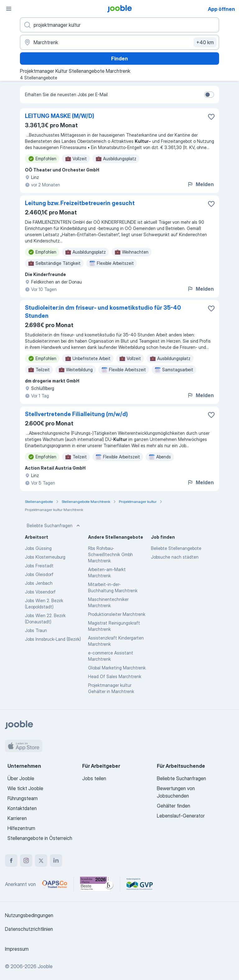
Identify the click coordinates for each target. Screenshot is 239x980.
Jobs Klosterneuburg (45, 557)
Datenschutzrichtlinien (29, 929)
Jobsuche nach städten (175, 557)
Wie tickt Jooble (25, 788)
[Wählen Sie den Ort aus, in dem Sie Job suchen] (119, 42)
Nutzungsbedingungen (29, 915)
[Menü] (9, 9)
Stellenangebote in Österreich (40, 838)
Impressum (17, 949)
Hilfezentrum (21, 828)
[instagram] (26, 860)
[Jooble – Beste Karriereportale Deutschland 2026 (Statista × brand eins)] (97, 884)
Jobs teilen (94, 778)
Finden (119, 59)
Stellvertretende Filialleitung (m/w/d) (76, 414)
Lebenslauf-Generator (181, 816)
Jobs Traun (36, 630)
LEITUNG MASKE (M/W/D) (60, 116)
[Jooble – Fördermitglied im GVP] (140, 884)
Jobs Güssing (38, 548)
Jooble (45, 966)
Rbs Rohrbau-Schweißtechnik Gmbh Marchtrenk (110, 554)
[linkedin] (56, 860)
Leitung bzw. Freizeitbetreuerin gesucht (80, 203)
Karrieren (17, 818)
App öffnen (221, 9)
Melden (200, 184)
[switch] (209, 95)
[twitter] (41, 860)
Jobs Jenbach (39, 583)
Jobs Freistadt (39, 566)
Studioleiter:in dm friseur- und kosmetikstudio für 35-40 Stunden (103, 312)
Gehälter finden (173, 806)
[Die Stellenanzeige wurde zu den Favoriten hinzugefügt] (211, 117)
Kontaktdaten (22, 808)
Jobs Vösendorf (40, 592)
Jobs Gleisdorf (39, 574)
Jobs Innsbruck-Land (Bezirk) (53, 639)
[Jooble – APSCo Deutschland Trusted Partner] (55, 884)
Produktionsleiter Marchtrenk (117, 614)
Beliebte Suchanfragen (54, 526)
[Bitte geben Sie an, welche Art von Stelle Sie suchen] (119, 25)
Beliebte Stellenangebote (176, 548)
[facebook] (11, 860)
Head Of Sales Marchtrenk (115, 676)
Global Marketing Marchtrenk (117, 668)
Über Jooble (21, 778)
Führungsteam (23, 798)
